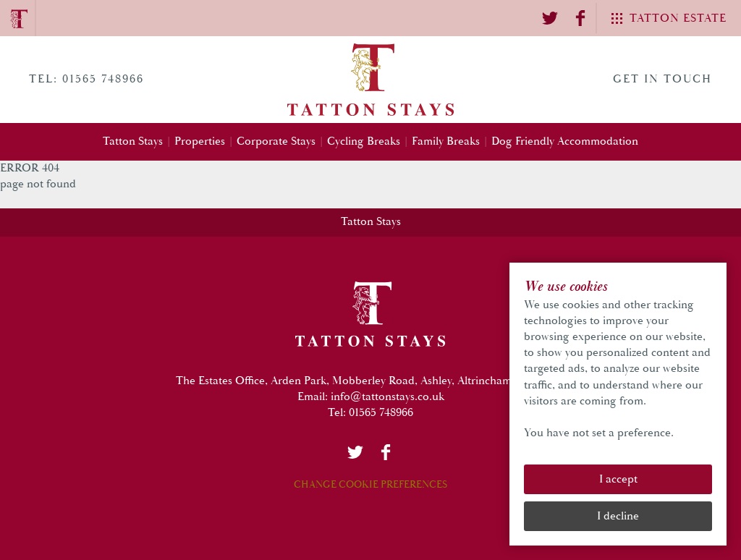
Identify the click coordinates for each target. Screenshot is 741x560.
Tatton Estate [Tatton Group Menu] (678, 18)
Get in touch (662, 79)
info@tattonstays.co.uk (388, 397)
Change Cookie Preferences (370, 485)
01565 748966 (381, 413)
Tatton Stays (371, 222)
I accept (618, 479)
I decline (618, 516)
